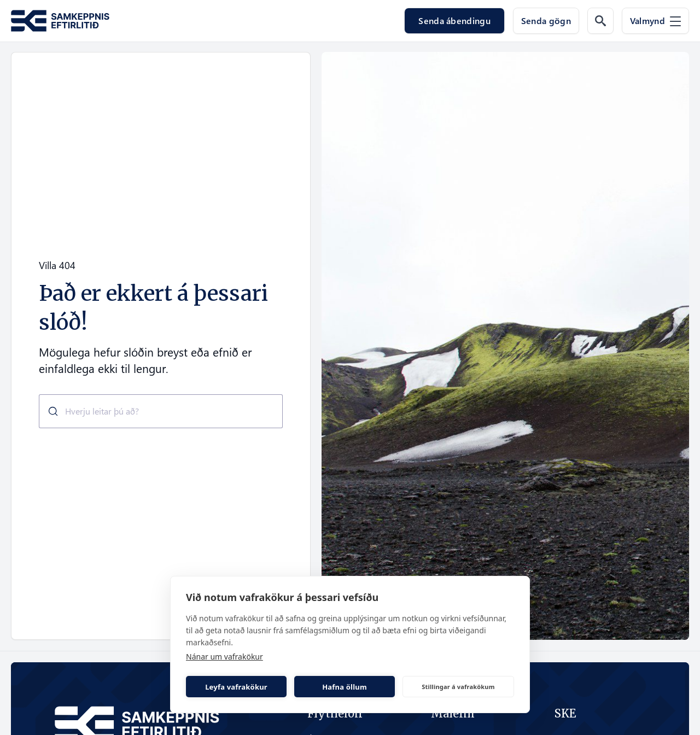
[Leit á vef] (600, 21)
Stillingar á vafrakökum (458, 687)
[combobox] (161, 411)
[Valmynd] (655, 21)
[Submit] (49, 411)
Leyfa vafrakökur (236, 687)
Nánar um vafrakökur (224, 657)
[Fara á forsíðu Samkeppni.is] (60, 21)
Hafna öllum (345, 687)
